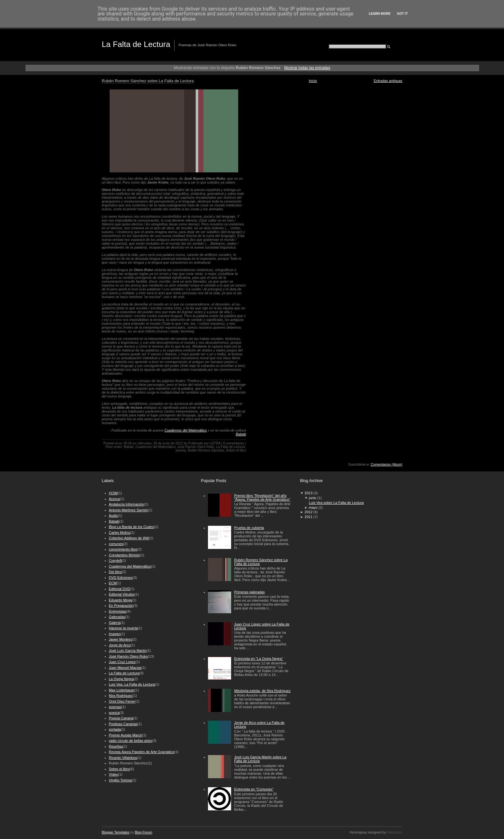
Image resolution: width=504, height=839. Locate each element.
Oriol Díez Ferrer (122, 701)
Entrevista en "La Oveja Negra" (258, 659)
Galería (115, 623)
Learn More (380, 14)
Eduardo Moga (121, 600)
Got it (402, 14)
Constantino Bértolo (125, 555)
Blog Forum (144, 832)
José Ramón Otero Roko (196, 447)
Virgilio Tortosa (121, 780)
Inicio (313, 81)
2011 (309, 517)
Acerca (114, 499)
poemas (115, 707)
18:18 (127, 443)
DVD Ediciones (121, 578)
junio (313, 498)
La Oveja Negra (121, 679)
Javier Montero (121, 639)
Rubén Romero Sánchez (206, 450)
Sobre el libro (236, 450)
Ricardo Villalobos (123, 758)
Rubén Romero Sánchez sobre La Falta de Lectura (148, 81)
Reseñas (116, 746)
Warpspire (395, 832)
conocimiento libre (123, 549)
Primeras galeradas (249, 592)
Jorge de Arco (120, 645)
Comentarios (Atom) (386, 464)
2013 (309, 493)
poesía (181, 450)
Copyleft (115, 561)
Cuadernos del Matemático (186, 430)
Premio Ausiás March (126, 735)
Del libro (115, 572)
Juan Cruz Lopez (122, 662)
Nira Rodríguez (121, 696)
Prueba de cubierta (249, 528)
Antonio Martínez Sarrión (129, 510)
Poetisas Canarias (123, 724)
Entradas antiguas (388, 81)
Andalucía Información (126, 504)
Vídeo (114, 774)
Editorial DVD (120, 589)
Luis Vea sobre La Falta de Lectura (336, 503)
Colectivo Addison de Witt (129, 538)
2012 (309, 512)
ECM (113, 583)
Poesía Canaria (121, 718)
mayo (313, 507)
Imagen (115, 634)
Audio (113, 515)
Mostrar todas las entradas (307, 68)
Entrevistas (118, 611)
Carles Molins (120, 533)
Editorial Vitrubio (122, 594)
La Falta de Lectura (136, 44)
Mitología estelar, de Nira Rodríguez (262, 691)
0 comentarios (234, 443)
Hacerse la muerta (123, 628)
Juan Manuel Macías (125, 668)
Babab (241, 434)
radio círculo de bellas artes (131, 741)
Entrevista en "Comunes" (254, 789)
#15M (113, 493)
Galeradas (117, 617)
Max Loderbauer (122, 690)
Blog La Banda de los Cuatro (132, 527)
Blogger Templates (116, 832)
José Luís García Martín (128, 651)
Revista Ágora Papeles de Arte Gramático (142, 752)
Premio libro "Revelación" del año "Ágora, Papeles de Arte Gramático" (262, 497)
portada (115, 729)
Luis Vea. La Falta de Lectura (132, 684)
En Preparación (121, 606)
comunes (116, 544)
